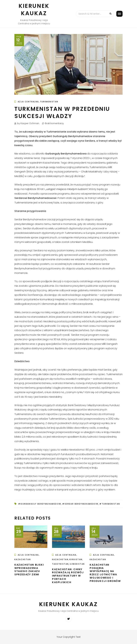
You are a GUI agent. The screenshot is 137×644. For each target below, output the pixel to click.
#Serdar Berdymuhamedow (80, 504)
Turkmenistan (49, 102)
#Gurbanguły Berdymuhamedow (40, 504)
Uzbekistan (77, 564)
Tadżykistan (60, 564)
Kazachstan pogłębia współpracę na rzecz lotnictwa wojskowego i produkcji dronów (105, 573)
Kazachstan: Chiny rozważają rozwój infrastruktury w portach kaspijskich (68, 576)
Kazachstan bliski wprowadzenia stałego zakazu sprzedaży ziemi (29, 570)
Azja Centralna (28, 102)
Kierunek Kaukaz (34, 10)
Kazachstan (23, 559)
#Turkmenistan (110, 504)
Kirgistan (76, 559)
